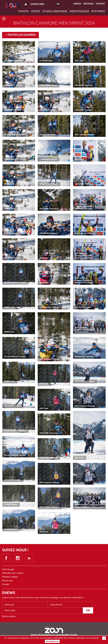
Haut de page (8, 569)
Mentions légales (10, 577)
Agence (77, 4)
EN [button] (58, 4)
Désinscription (9, 616)
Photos (23, 11)
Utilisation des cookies (13, 573)
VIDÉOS (36, 11)
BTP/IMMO (98, 11)
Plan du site (7, 581)
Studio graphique (55, 11)
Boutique (88, 4)
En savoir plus (52, 642)
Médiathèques (79, 11)
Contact (6, 584)
